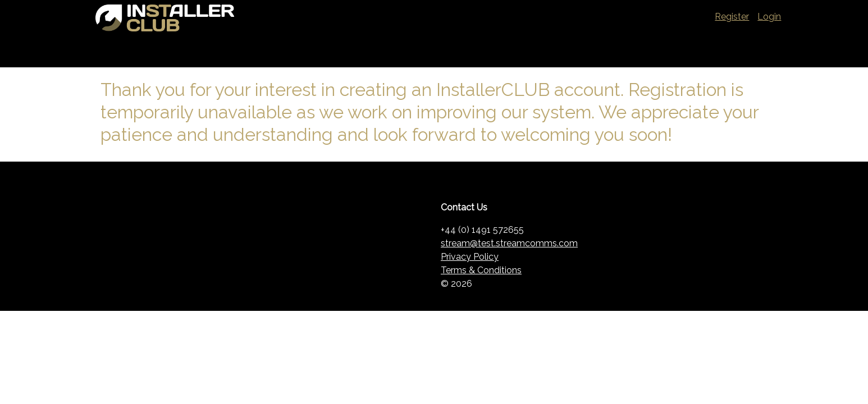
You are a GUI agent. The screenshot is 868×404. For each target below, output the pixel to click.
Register (732, 17)
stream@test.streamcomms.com (509, 243)
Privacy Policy (470, 257)
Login (769, 17)
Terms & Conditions (481, 270)
